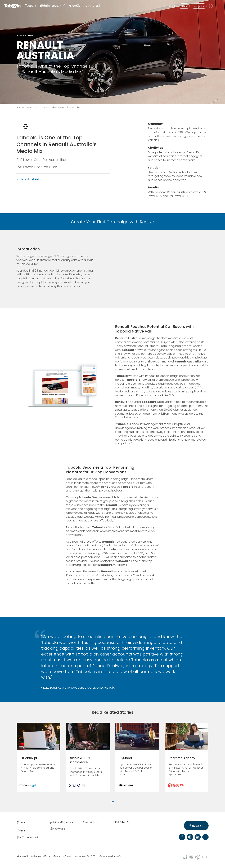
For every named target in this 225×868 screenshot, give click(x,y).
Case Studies (49, 108)
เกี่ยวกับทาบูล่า (57, 829)
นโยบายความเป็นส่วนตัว (110, 856)
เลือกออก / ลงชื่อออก (62, 856)
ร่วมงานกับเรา (90, 822)
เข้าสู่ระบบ (199, 6)
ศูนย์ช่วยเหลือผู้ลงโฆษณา (63, 822)
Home (20, 108)
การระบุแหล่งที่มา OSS (85, 856)
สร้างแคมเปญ (170, 6)
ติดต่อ (184, 6)
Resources (32, 108)
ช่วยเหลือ (75, 6)
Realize (147, 222)
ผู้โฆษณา (30, 6)
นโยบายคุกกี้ (22, 856)
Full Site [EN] (92, 6)
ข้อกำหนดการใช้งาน (40, 856)
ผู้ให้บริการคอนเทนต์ (53, 6)
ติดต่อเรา (196, 826)
